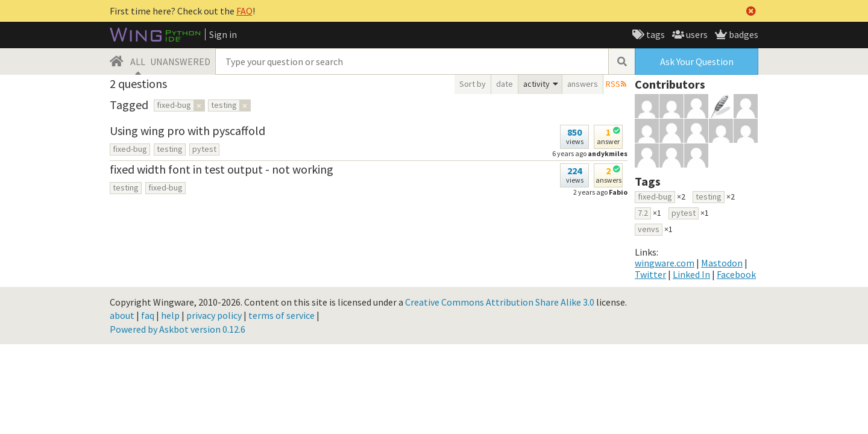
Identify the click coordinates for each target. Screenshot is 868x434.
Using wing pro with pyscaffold (187, 131)
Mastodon (722, 263)
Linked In (691, 274)
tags (655, 34)
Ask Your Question (697, 61)
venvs (649, 229)
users (696, 34)
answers (583, 84)
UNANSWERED (180, 61)
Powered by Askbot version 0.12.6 (178, 329)
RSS (613, 84)
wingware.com (665, 263)
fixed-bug (130, 149)
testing (170, 149)
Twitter (650, 274)
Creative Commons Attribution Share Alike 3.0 (500, 302)
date (505, 84)
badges (743, 34)
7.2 (643, 213)
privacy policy (214, 315)
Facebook (736, 274)
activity (536, 84)
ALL (138, 61)
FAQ (244, 11)
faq (148, 315)
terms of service (281, 315)
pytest (204, 149)
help (170, 315)
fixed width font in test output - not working (222, 169)
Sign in (223, 34)
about (122, 315)
